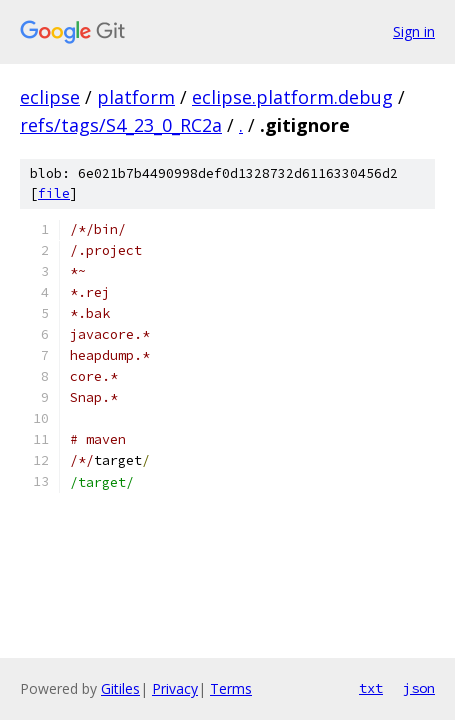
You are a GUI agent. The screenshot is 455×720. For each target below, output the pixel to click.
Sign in (414, 31)
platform (136, 97)
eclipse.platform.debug (292, 97)
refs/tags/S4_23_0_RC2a (121, 125)
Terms (231, 688)
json (419, 688)
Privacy (175, 688)
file (54, 193)
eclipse (50, 97)
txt (371, 688)
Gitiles (120, 688)
